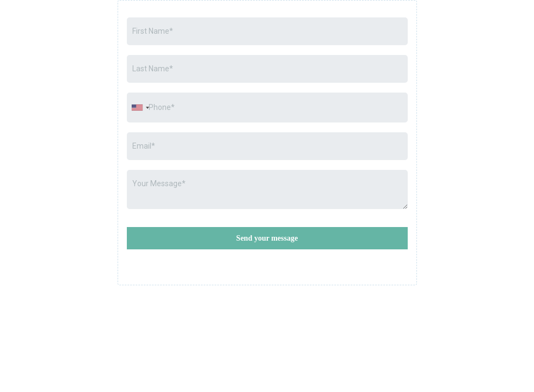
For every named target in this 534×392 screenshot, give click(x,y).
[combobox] (140, 108)
